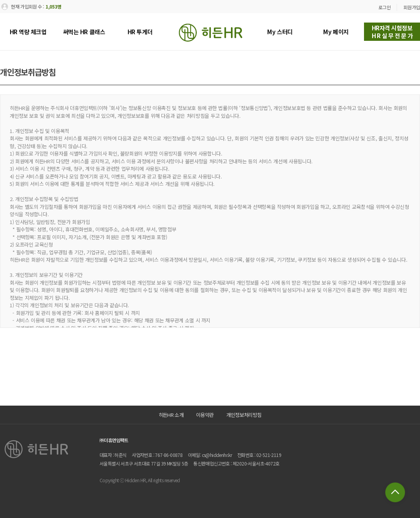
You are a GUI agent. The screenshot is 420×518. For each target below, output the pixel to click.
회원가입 (412, 7)
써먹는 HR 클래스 (84, 32)
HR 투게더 (140, 32)
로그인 (385, 7)
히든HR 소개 (171, 415)
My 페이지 (336, 32)
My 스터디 (280, 32)
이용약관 (205, 415)
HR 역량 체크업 (28, 32)
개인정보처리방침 (244, 415)
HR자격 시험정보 (393, 32)
